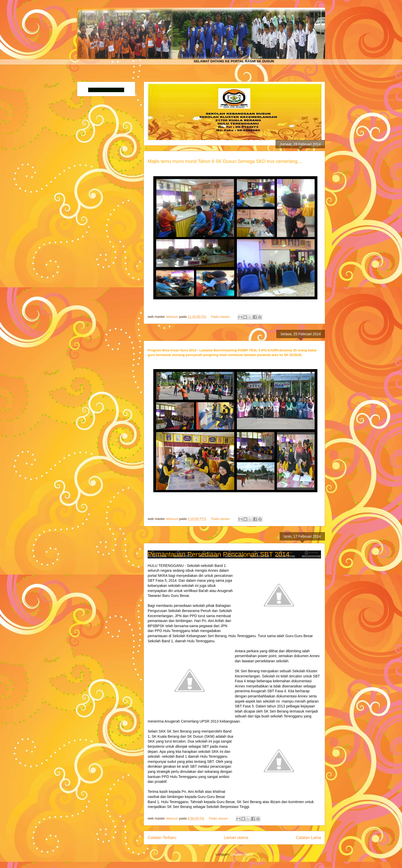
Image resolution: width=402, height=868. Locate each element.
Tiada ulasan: (221, 317)
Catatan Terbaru (162, 838)
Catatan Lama (308, 838)
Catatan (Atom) (242, 854)
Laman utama (236, 838)
